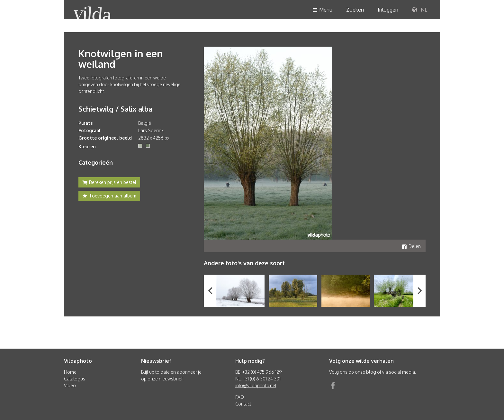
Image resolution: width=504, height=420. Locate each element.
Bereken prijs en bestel (109, 183)
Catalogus (75, 379)
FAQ (240, 397)
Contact (243, 404)
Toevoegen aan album (109, 196)
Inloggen (388, 10)
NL (420, 10)
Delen (411, 246)
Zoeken (355, 10)
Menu (322, 10)
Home (70, 372)
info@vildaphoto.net (256, 385)
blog (371, 372)
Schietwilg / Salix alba (115, 109)
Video (70, 385)
